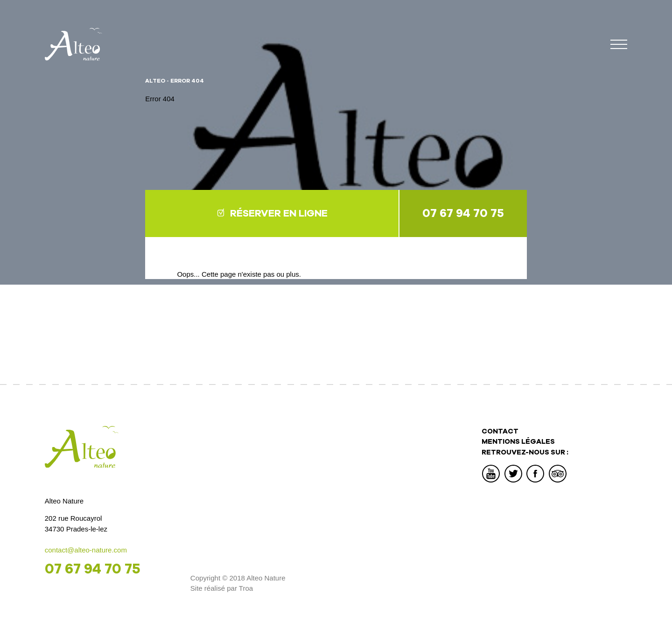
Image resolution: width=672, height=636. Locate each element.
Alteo (155, 81)
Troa (246, 588)
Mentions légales (518, 441)
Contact (500, 431)
